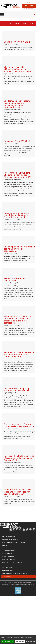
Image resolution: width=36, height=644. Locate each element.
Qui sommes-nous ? (8, 412)
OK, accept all (8, 641)
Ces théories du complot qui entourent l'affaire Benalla (17, 281)
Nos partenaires (8, 418)
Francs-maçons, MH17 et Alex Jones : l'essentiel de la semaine (19, 307)
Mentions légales (8, 421)
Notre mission (7, 415)
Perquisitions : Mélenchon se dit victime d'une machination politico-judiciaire (19, 256)
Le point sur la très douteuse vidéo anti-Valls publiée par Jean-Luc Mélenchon (17, 353)
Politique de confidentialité (12, 424)
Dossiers (6, 407)
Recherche (9, 429)
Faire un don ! (29, 6)
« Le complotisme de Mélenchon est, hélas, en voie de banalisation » (19, 180)
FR (27, 2)
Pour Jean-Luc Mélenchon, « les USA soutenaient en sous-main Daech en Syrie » (19, 329)
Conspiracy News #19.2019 (17, 102)
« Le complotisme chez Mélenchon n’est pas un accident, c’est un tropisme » (17, 49)
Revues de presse (9, 398)
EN (30, 2)
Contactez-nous (8, 432)
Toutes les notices (9, 395)
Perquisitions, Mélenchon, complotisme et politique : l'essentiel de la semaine (16, 156)
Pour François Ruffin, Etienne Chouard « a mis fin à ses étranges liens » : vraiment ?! (18, 125)
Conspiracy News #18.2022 (17, 32)
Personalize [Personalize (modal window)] (20, 641)
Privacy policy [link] (31, 641)
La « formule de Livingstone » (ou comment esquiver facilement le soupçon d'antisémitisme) (18, 74)
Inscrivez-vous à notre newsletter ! (15, 435)
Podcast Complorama (10, 401)
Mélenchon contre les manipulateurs (14, 200)
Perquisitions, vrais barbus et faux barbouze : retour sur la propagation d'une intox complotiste (18, 231)
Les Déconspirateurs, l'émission (14, 404)
